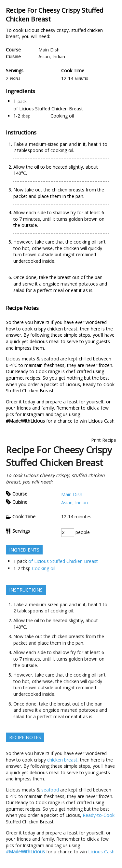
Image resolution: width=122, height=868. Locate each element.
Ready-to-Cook (99, 384)
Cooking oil (62, 116)
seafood (50, 359)
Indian (59, 56)
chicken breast (62, 329)
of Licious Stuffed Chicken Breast (48, 109)
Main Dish (49, 50)
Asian (44, 56)
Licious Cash (101, 421)
